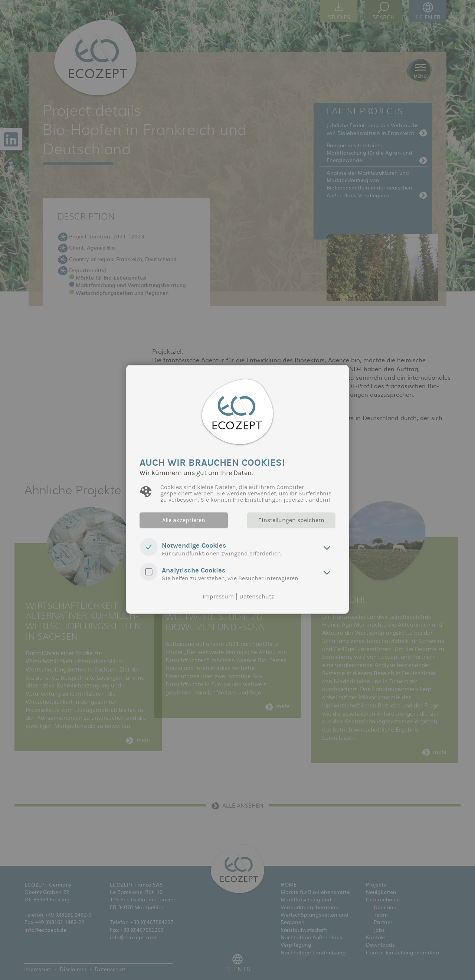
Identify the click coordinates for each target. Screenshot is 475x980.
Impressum (218, 597)
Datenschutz (257, 597)
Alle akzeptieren (184, 520)
